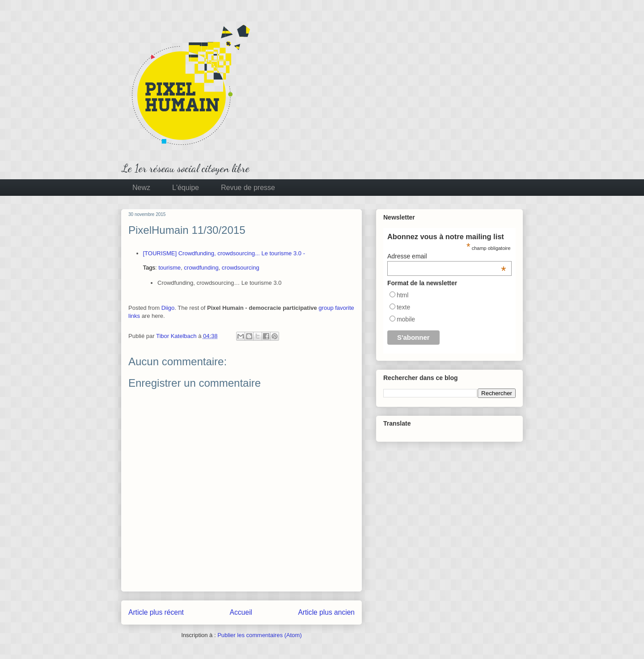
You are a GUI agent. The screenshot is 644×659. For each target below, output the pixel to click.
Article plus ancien (326, 612)
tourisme (169, 268)
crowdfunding (201, 268)
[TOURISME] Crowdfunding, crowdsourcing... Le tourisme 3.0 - (224, 253)
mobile (406, 319)
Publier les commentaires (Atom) (260, 635)
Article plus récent (156, 612)
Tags (149, 268)
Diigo (168, 308)
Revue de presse (248, 188)
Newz (141, 188)
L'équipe (186, 188)
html (402, 295)
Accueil (241, 612)
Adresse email (447, 256)
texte (403, 307)
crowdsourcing (241, 268)
